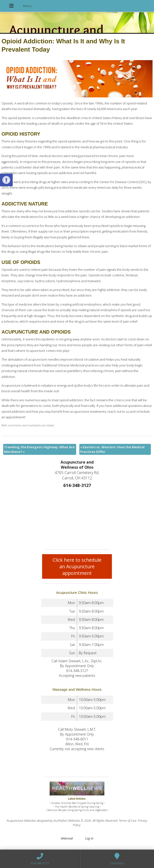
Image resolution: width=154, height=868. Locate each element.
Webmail (67, 838)
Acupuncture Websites (21, 821)
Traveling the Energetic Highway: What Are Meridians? (39, 449)
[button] (6, 180)
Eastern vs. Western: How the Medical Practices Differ (112, 449)
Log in (89, 838)
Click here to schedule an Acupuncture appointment (77, 566)
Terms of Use (127, 821)
